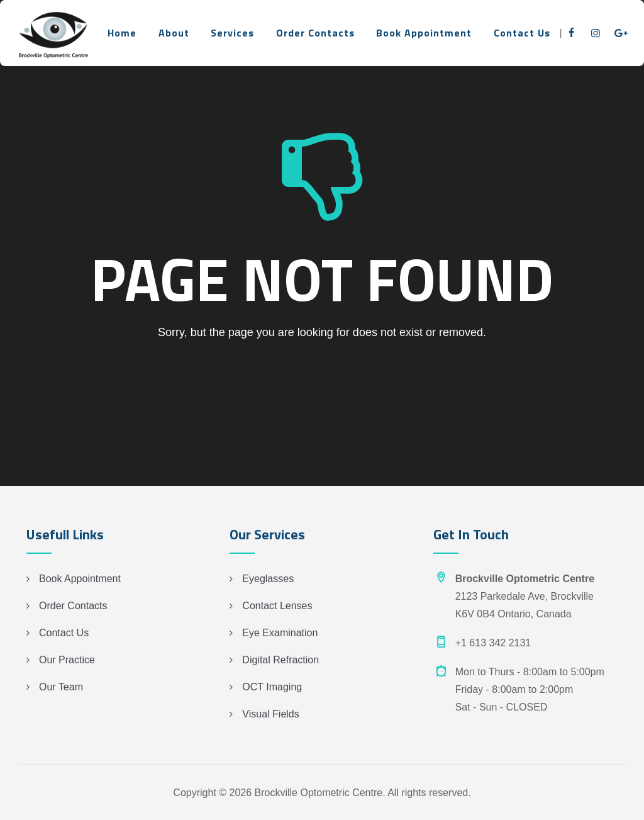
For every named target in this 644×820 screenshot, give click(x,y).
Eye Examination (280, 633)
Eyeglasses (268, 579)
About (174, 33)
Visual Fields (270, 714)
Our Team (61, 687)
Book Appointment (424, 33)
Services (232, 33)
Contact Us (522, 33)
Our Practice (67, 660)
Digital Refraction (280, 660)
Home (122, 33)
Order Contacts (315, 33)
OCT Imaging (272, 687)
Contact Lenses (277, 606)
